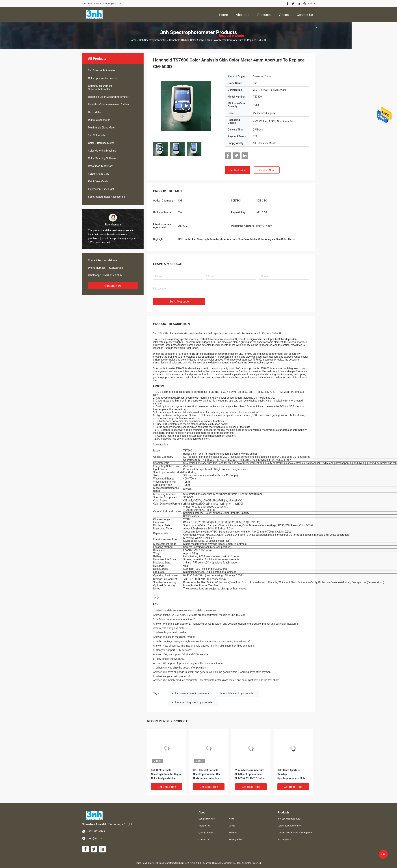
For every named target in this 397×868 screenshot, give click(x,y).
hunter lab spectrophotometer (237, 693)
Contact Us (204, 840)
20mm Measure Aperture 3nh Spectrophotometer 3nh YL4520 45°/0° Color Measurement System (250, 774)
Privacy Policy (236, 840)
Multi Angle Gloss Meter (102, 128)
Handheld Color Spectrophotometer (108, 97)
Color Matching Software (102, 158)
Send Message (179, 302)
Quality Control (206, 833)
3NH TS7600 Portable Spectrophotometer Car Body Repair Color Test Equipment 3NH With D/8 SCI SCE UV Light (207, 774)
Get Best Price (238, 170)
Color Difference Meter (101, 143)
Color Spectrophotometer (102, 78)
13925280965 (115, 268)
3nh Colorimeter (97, 135)
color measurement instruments (191, 693)
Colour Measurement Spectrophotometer (100, 87)
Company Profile (207, 819)
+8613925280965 (112, 275)
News (232, 819)
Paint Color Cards (98, 181)
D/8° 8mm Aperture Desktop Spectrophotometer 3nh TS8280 (291, 774)
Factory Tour (205, 826)
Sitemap (233, 833)
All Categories (284, 840)
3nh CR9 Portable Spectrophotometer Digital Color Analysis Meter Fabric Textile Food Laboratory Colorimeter (166, 774)
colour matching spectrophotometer (193, 702)
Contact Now (113, 286)
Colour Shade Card (99, 174)
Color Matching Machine (102, 151)
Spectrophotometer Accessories (106, 197)
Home (133, 40)
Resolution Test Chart (100, 166)
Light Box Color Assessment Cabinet (109, 104)
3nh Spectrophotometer (153, 40)
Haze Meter (95, 112)
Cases (232, 826)
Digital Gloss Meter (99, 120)
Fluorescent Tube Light (101, 189)
